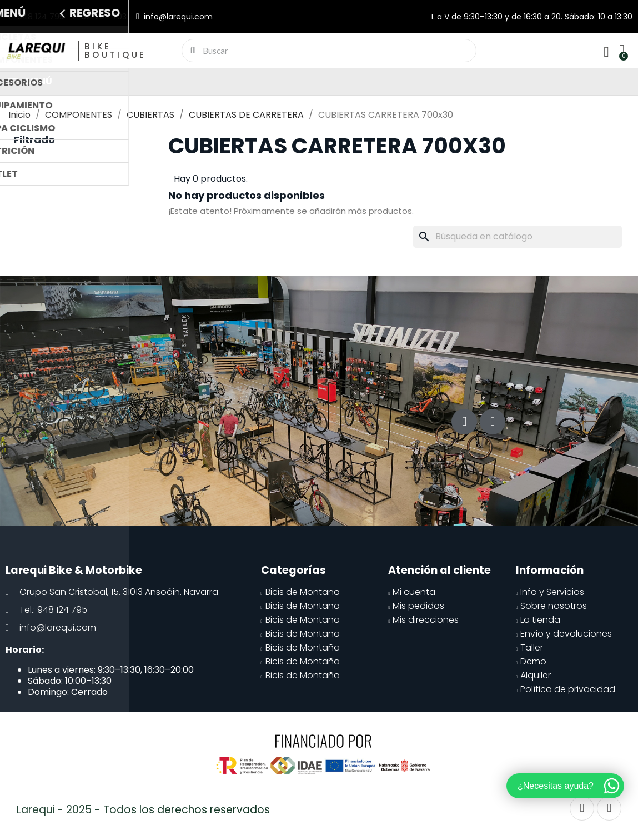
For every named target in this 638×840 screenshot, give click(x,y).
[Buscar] (518, 237)
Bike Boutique (115, 51)
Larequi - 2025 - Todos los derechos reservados (143, 810)
